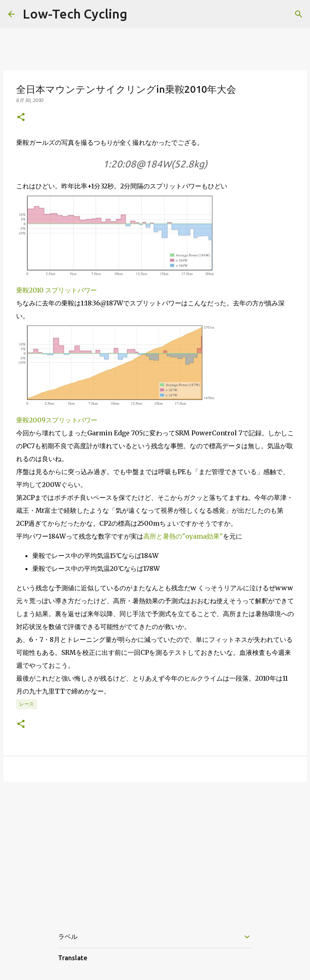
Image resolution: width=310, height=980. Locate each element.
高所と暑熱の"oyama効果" (183, 536)
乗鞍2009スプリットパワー (57, 420)
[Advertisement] (155, 850)
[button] (21, 118)
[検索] (299, 14)
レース (27, 704)
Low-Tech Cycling (75, 14)
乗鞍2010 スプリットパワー (57, 290)
